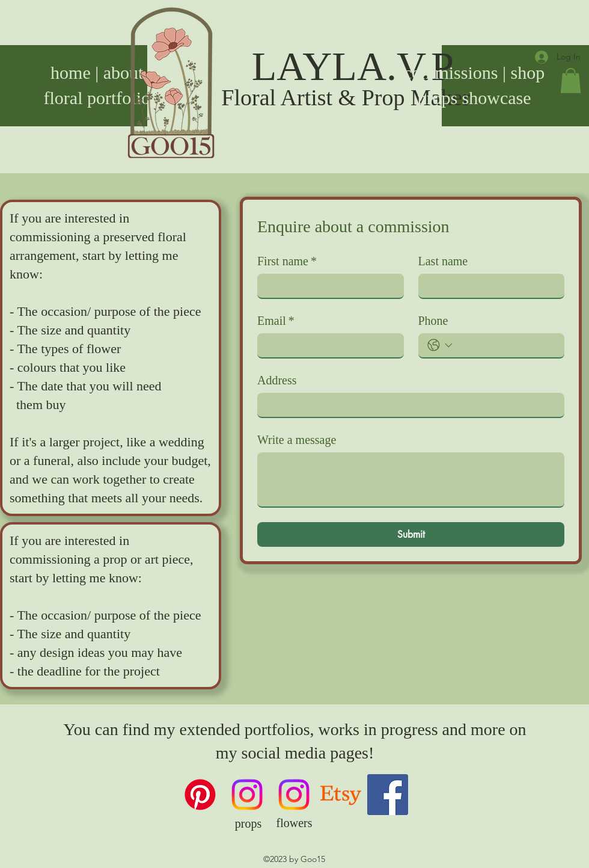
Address (277, 380)
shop (528, 72)
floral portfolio (97, 98)
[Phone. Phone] (506, 345)
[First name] (327, 286)
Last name (443, 261)
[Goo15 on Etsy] (341, 795)
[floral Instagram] (294, 795)
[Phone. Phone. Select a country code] (440, 345)
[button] (571, 81)
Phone (433, 321)
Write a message (297, 440)
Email (276, 321)
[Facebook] (388, 795)
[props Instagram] (247, 795)
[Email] (327, 345)
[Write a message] (411, 479)
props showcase (474, 98)
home (71, 72)
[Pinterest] (200, 795)
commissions (451, 72)
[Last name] (488, 286)
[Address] (407, 405)
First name (287, 261)
